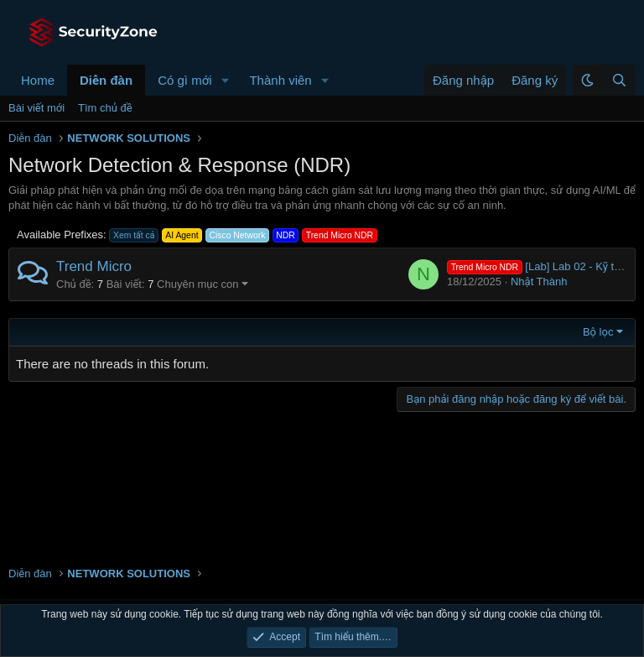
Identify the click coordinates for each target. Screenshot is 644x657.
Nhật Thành (539, 282)
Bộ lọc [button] (598, 332)
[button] (225, 80)
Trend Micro (94, 266)
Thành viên (280, 80)
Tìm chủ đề (105, 108)
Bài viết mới (36, 108)
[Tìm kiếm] (619, 80)
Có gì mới (184, 80)
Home (38, 80)
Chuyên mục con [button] (198, 284)
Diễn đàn (106, 80)
